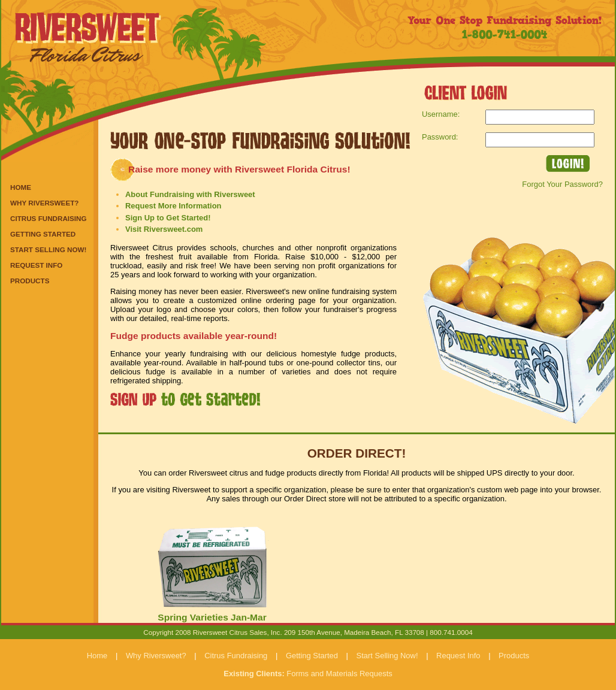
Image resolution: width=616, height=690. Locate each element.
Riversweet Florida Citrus (91, 36)
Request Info (36, 265)
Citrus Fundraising (49, 218)
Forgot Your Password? (562, 184)
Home (21, 187)
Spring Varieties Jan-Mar (212, 617)
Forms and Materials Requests (308, 674)
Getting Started (43, 234)
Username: (441, 114)
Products (30, 281)
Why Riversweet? (44, 203)
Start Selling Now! (48, 249)
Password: (440, 137)
